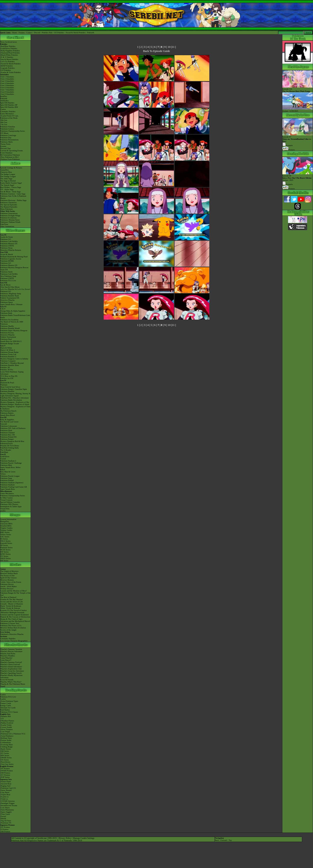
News (2, 42)
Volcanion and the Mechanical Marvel (15, 621)
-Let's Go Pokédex (7, 61)
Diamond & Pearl (7, 383)
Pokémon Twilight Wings (10, 216)
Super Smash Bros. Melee (10, 467)
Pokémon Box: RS (7, 435)
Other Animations (7, 226)
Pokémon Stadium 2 (8, 461)
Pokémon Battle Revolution (11, 400)
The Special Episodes (9, 205)
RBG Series (5, 532)
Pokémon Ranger (7, 439)
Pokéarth (91, 33)
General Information (8, 519)
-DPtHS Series (6, 758)
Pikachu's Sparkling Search (11, 673)
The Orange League (8, 176)
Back (217, 840)
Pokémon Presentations (9, 140)
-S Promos (4, 829)
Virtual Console (6, 500)
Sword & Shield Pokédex (76, 33)
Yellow (3, 474)
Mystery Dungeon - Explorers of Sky (15, 402)
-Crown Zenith (6, 727)
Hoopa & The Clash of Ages (11, 619)
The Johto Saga (6, 179)
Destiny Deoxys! (7, 589)
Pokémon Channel (7, 433)
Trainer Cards (6, 703)
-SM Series (5, 751)
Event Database (6, 153)
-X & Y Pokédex (7, 57)
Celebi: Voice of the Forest (11, 582)
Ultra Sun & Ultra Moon (10, 287)
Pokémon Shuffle (7, 326)
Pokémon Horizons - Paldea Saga (13, 200)
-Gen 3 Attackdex (7, 81)
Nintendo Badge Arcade (10, 344)
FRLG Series (5, 541)
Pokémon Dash (6, 430)
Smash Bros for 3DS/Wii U (11, 341)
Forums (22, 33)
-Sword (3, 816)
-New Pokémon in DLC (10, 157)
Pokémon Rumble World (10, 328)
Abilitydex (4, 101)
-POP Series (5, 777)
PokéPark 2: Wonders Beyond (12, 363)
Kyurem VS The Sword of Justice (13, 610)
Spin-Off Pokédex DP (9, 105)
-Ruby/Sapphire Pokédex (10, 51)
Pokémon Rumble (7, 391)
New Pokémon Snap (8, 276)
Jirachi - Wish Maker (8, 586)
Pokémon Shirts (6, 142)
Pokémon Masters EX (9, 244)
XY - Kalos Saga (7, 189)
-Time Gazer (5, 814)
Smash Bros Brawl (8, 415)
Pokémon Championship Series (12, 131)
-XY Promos (5, 775)
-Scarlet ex (4, 797)
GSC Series (5, 537)
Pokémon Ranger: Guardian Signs (14, 389)
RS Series (4, 539)
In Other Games (6, 498)
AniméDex (5, 170)
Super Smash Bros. (8, 489)
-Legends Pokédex (7, 68)
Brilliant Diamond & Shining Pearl (14, 257)
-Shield (3, 818)
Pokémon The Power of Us (11, 626)
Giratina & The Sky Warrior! (12, 599)
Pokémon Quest (6, 302)
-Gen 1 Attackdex (7, 77)
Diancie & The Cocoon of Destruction (15, 617)
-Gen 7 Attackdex (7, 90)
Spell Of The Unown (8, 578)
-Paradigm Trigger (7, 803)
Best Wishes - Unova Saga (11, 187)
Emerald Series (6, 543)
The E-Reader (6, 450)
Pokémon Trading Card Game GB (14, 487)
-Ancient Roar (6, 784)
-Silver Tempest (6, 729)
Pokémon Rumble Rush (10, 296)
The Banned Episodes (9, 207)
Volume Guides (6, 530)
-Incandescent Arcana (9, 805)
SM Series (4, 561)
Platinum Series (6, 548)
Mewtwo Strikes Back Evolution (13, 628)
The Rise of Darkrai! (8, 597)
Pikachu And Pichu (8, 654)
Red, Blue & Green (8, 472)
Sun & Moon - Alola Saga (10, 192)
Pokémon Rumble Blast (10, 365)
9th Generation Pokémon (10, 155)
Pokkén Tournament (8, 337)
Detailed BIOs (6, 526)
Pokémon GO (6, 239)
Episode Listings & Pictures (11, 168)
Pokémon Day (6, 138)
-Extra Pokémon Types (9, 701)
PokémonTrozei (6, 443)
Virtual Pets (5, 509)
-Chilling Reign (6, 747)
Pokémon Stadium (7, 485)
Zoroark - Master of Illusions (12, 604)
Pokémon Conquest (8, 361)
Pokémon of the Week (9, 118)
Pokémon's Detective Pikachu (12, 634)
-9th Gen (4, 120)
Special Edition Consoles (10, 502)
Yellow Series (6, 534)
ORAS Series (5, 558)
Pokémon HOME (7, 261)
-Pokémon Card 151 (8, 788)
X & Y (3, 309)
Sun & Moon (5, 285)
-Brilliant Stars (6, 738)
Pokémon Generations (9, 213)
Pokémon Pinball (7, 480)
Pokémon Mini (6, 465)
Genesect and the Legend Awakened (14, 615)
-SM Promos (5, 773)
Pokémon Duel (6, 339)
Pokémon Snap (6, 478)
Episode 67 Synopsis (298, 140)
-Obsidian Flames (7, 721)
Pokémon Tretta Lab (8, 354)
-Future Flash (5, 782)
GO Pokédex (59, 33)
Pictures (289, 150)
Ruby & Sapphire (7, 420)
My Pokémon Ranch (8, 411)
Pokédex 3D (5, 367)
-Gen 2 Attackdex (7, 79)
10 (169, 47)
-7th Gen (4, 124)
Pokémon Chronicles (8, 202)
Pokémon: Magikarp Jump (11, 294)
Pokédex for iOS (7, 378)
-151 (2, 719)
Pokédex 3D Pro (7, 370)
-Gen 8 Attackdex (7, 92)
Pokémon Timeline (8, 127)
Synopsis (288, 184)
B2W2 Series (5, 554)
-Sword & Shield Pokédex (10, 64)
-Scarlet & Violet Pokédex (11, 72)
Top (230, 840)
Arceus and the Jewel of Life (12, 602)
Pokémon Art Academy (9, 320)
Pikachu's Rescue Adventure (11, 651)
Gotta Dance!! (6, 660)
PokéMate (4, 452)
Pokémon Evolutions (8, 218)
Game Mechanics (7, 114)
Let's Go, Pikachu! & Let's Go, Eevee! (15, 289)
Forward (224, 840)
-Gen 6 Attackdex (7, 88)
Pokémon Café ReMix (9, 241)
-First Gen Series (7, 764)
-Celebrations (6, 742)
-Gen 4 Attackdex (7, 83)
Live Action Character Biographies (14, 641)
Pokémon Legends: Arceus (11, 259)
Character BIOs (6, 524)
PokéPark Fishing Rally (10, 448)
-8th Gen (4, 122)
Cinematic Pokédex (8, 111)
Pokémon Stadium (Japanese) (12, 483)
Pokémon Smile (6, 272)
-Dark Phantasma (7, 810)
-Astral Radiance (7, 736)
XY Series (4, 556)
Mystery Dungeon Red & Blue (12, 441)
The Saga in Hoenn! (8, 181)
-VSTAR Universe (7, 801)
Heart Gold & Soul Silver (10, 387)
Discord (37, 33)
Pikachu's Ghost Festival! (10, 664)
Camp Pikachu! (6, 658)
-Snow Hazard (6, 790)
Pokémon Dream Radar (9, 352)
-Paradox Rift (6, 716)
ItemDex (4, 96)
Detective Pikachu (7, 300)
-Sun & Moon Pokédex (9, 59)
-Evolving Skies (7, 745)
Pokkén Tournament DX (10, 298)
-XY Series (5, 753)
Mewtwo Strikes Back (9, 573)
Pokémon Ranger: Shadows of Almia (15, 404)
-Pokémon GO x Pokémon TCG (13, 734)
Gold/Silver (5, 456)
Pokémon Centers (7, 129)
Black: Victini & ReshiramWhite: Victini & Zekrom (11, 607)
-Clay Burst (5, 792)
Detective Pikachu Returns (11, 250)
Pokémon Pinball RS (8, 437)
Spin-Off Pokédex (7, 103)
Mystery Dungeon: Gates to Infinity (14, 359)
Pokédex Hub (47, 33)
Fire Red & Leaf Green (9, 422)
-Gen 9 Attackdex (7, 94)
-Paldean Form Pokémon (10, 159)
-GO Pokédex (6, 70)
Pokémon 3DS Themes (9, 504)
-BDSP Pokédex (7, 66)
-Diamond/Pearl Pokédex (10, 53)
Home (15, 33)
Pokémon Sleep (6, 248)
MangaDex (5, 521)
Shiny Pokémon (6, 209)
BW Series (4, 552)
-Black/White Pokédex (9, 55)
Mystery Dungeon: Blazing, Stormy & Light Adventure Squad (15, 395)
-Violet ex (4, 799)
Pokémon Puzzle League (10, 476)
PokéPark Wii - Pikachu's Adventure (14, 398)
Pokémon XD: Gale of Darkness (13, 428)
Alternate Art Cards (8, 708)
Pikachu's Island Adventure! (11, 667)
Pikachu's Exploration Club (11, 669)
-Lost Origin (5, 732)
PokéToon (4, 224)
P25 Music (4, 133)
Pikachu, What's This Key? (11, 682)
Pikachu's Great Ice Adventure (12, 671)
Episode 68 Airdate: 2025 (298, 177)
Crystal (3, 459)
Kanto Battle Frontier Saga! (11, 183)
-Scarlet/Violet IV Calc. (9, 116)
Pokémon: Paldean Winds (10, 222)
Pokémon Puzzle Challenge (11, 463)
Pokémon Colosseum (8, 426)
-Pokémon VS (6, 823)
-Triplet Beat (5, 795)
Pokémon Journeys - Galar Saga (13, 194)
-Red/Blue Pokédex (8, 46)
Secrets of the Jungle (8, 630)
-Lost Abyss (5, 808)
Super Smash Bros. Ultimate (11, 304)
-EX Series (4, 760)
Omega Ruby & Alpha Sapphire (13, 311)
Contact (29, 33)
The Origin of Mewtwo (9, 571)
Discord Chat (5, 148)
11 (173, 47)
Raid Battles (5, 710)
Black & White (6, 348)
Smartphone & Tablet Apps (11, 506)
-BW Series (5, 755)
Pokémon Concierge (8, 135)
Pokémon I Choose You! (10, 623)
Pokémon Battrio (7, 413)
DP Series (4, 545)
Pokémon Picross (7, 333)
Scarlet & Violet (7, 237)
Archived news (11, 42)
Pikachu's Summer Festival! (11, 662)
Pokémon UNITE (7, 246)
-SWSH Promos (7, 771)
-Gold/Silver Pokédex (9, 48)
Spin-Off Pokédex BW (9, 107)
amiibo (3, 511)
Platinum (4, 385)
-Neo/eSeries (5, 762)
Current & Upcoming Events (12, 151)
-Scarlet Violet (6, 725)
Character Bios (6, 172)
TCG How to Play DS (9, 376)
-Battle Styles (6, 749)
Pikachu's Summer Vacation (11, 649)
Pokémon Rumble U (8, 357)
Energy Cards (6, 705)
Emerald (4, 424)
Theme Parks (5, 144)
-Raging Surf (5, 786)
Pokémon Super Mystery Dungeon (14, 330)
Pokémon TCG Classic (9, 712)
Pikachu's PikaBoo (7, 656)
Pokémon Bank (6, 313)
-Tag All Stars (6, 821)
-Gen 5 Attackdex (7, 85)
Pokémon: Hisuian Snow (10, 220)
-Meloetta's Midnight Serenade (12, 612)
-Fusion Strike (6, 740)
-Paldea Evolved (7, 723)
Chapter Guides (6, 528)
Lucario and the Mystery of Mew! (13, 591)
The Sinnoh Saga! (7, 185)
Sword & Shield (7, 254)
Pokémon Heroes (7, 584)
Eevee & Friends (7, 680)
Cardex (3, 109)
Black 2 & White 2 (8, 350)
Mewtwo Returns (7, 580)
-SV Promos (5, 768)
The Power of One (7, 576)
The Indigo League (8, 174)
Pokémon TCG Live (8, 280)
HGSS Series (5, 550)
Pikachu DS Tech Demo (10, 446)
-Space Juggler (6, 812)
